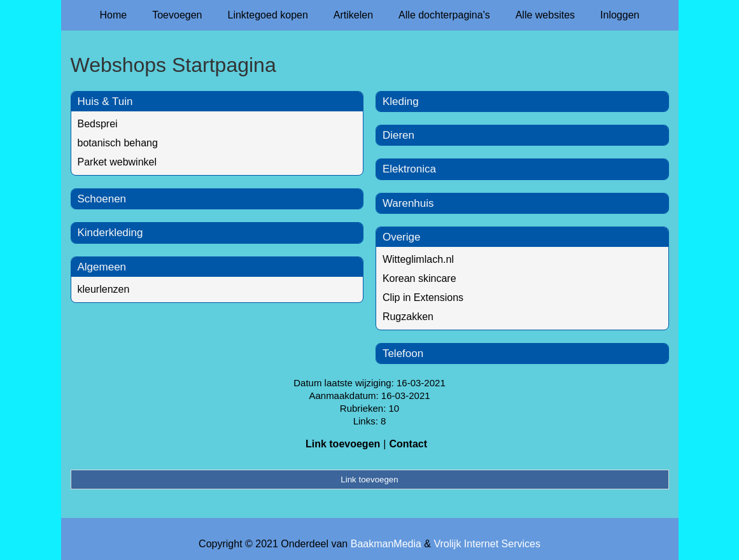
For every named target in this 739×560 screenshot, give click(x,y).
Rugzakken (408, 317)
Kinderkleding (110, 233)
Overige (402, 237)
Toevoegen (177, 15)
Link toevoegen (343, 444)
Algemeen (102, 267)
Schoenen (102, 199)
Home (114, 15)
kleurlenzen (104, 289)
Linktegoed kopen (268, 15)
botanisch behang (118, 143)
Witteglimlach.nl (418, 259)
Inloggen (620, 15)
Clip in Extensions (423, 297)
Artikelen (353, 15)
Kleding (401, 101)
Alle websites (545, 15)
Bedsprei (98, 124)
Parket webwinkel (117, 162)
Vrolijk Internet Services (487, 544)
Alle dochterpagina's (444, 15)
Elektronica (409, 169)
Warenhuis (408, 203)
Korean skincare (419, 278)
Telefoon (403, 353)
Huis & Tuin (105, 101)
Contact (408, 444)
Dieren (398, 135)
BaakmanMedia (386, 544)
